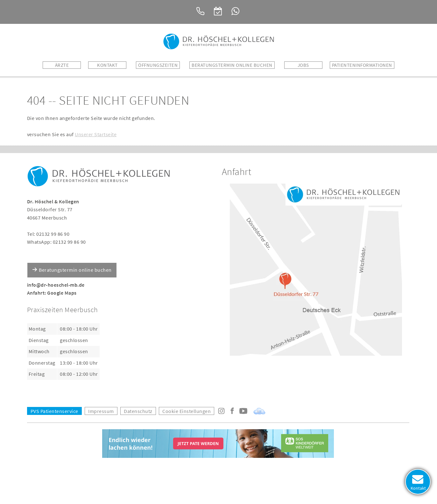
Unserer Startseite (96, 134)
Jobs (303, 65)
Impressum (101, 411)
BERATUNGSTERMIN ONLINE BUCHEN (232, 65)
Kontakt (107, 65)
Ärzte (62, 65)
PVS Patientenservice (54, 411)
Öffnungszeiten (158, 65)
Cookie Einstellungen (187, 411)
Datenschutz (138, 411)
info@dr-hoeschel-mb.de (56, 285)
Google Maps (62, 293)
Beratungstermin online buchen (75, 270)
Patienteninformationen (362, 65)
